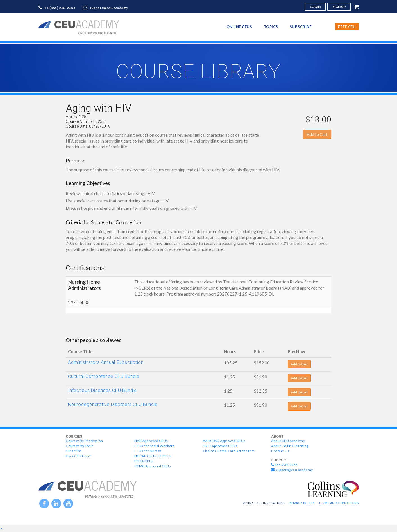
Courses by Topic (80, 446)
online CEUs (239, 27)
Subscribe (301, 27)
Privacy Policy (302, 503)
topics (271, 27)
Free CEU (347, 27)
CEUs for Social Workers (154, 446)
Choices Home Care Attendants (229, 451)
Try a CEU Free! (79, 456)
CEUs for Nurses (148, 451)
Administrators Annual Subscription (106, 362)
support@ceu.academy (109, 8)
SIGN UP (339, 7)
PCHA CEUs (144, 461)
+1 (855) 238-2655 (60, 8)
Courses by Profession (84, 441)
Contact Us (280, 451)
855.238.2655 (284, 465)
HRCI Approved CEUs (220, 446)
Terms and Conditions (339, 503)
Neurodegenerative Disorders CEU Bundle (113, 404)
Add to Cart (317, 134)
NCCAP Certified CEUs (153, 456)
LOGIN (315, 7)
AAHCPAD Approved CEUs (224, 441)
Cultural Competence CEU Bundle (104, 376)
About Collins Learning (290, 446)
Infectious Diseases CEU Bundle (102, 390)
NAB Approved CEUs (151, 441)
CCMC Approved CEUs (153, 466)
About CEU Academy (288, 441)
